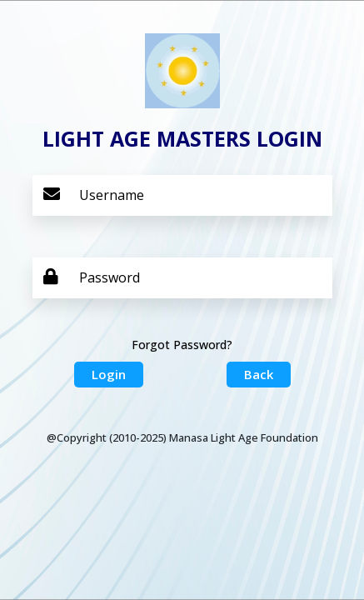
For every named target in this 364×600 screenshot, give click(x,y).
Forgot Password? (182, 345)
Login (109, 374)
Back (259, 374)
